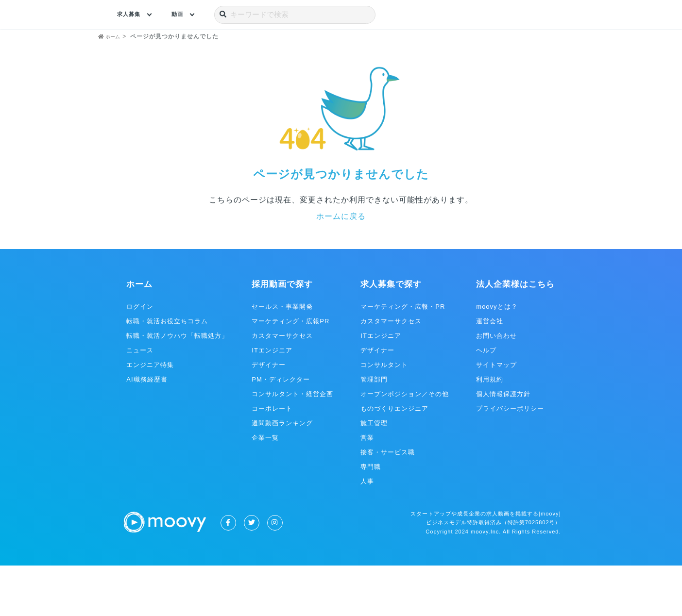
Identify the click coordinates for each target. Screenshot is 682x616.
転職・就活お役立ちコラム (167, 372)
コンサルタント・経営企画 (292, 444)
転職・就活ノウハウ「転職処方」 (177, 386)
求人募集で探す (391, 335)
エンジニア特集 (150, 415)
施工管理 (374, 474)
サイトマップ (496, 415)
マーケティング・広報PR (290, 372)
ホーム (139, 335)
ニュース (140, 401)
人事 (367, 532)
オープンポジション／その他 (405, 444)
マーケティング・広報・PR (403, 357)
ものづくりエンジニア (394, 459)
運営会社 (490, 372)
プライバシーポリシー (510, 459)
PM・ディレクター (281, 430)
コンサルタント (384, 415)
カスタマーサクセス (282, 386)
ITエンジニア (272, 401)
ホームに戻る (341, 267)
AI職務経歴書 (147, 430)
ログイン (140, 357)
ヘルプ (486, 401)
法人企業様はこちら (515, 335)
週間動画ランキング (282, 474)
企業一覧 (265, 488)
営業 (367, 488)
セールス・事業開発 (282, 357)
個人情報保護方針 (503, 444)
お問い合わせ (496, 386)
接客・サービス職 (388, 503)
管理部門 (374, 430)
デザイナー (269, 415)
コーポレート (272, 459)
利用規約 (490, 430)
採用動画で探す (282, 335)
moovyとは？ (497, 357)
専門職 (371, 517)
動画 (185, 15)
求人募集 (132, 15)
